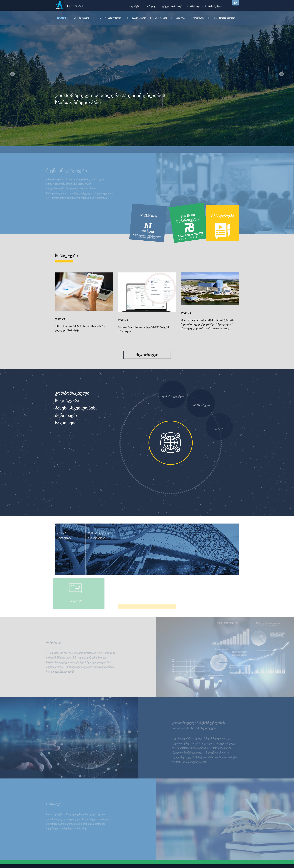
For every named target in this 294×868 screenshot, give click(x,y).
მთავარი (61, 18)
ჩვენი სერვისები (213, 6)
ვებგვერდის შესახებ (172, 6)
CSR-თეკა (180, 18)
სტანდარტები (139, 18)
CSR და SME (161, 18)
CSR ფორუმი (133, 6)
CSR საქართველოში (225, 18)
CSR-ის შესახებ (82, 18)
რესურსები (199, 18)
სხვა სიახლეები (147, 355)
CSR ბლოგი (151, 6)
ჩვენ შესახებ (194, 6)
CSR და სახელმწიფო (111, 18)
